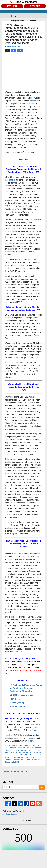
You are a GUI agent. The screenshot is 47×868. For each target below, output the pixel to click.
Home (14, 16)
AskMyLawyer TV (18, 745)
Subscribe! (27, 820)
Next (24, 771)
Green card (30, 753)
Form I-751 (15, 699)
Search (42, 787)
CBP (6, 748)
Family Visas (9, 750)
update (33, 101)
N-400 (7, 757)
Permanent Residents (18, 757)
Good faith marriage (18, 753)
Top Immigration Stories (21, 760)
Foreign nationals (21, 750)
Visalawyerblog (17, 703)
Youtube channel (18, 707)
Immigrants (38, 755)
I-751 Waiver (28, 755)
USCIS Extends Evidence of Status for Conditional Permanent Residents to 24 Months (26, 688)
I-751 (21, 755)
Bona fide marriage (32, 745)
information (10, 180)
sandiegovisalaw (10, 814)
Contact (16, 30)
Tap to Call (12, 6)
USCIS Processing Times (21, 695)
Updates (34, 760)
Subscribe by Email (19, 26)
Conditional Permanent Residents (29, 748)
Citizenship (13, 748)
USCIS (16, 762)
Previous (7, 771)
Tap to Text (35, 6)
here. (32, 741)
